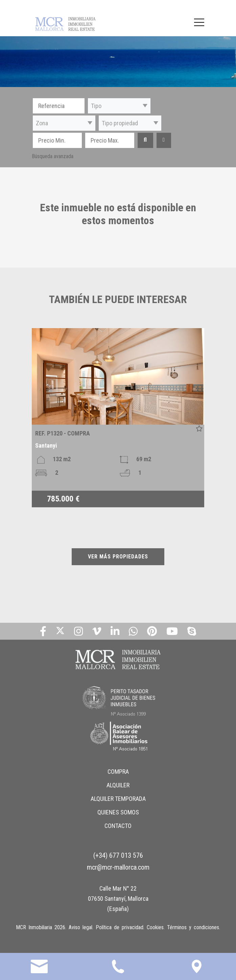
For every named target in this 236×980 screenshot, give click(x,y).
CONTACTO (118, 826)
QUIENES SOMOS (118, 812)
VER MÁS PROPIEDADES (118, 557)
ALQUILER (118, 785)
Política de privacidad (120, 927)
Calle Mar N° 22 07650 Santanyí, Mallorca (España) (118, 899)
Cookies (155, 927)
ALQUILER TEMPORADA (118, 799)
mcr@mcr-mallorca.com (118, 867)
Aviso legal (80, 927)
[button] (119, 106)
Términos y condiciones (193, 927)
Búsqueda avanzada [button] (53, 156)
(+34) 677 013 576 (118, 855)
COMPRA (118, 772)
